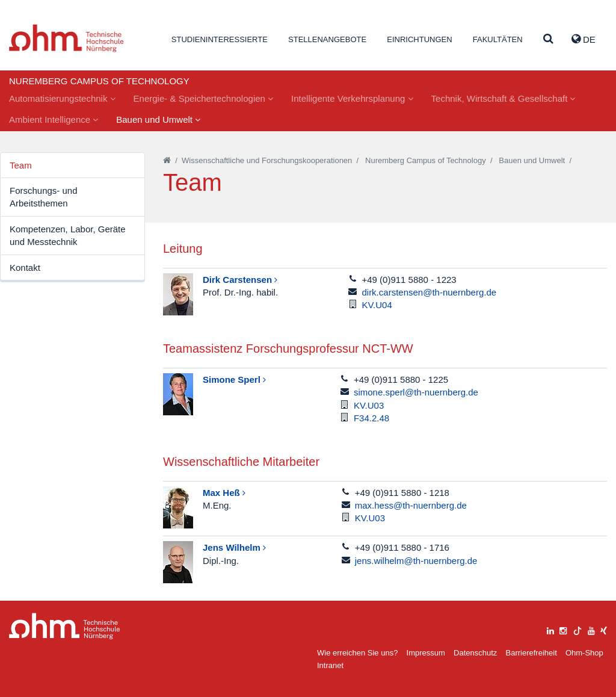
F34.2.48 (371, 418)
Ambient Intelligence (54, 119)
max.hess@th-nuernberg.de (411, 505)
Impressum (426, 653)
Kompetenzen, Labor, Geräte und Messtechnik (68, 235)
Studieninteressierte (220, 39)
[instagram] (563, 629)
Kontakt (25, 268)
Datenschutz (475, 653)
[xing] (604, 629)
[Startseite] (167, 160)
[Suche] (548, 39)
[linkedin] (550, 629)
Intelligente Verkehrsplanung (352, 98)
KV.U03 (369, 405)
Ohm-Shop (584, 653)
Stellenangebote (327, 39)
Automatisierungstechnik (62, 98)
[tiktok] (577, 629)
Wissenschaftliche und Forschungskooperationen (267, 160)
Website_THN (66, 38)
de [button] (584, 39)
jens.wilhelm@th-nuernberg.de (416, 561)
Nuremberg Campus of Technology (426, 160)
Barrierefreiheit (531, 653)
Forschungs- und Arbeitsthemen (44, 197)
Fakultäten (498, 39)
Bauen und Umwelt (158, 119)
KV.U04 (377, 305)
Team (21, 165)
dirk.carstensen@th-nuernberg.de (429, 292)
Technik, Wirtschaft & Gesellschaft (504, 98)
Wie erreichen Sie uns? (357, 653)
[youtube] (591, 629)
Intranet (330, 665)
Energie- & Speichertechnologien (203, 98)
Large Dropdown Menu (65, 626)
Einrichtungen (419, 39)
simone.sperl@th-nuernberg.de (416, 392)
